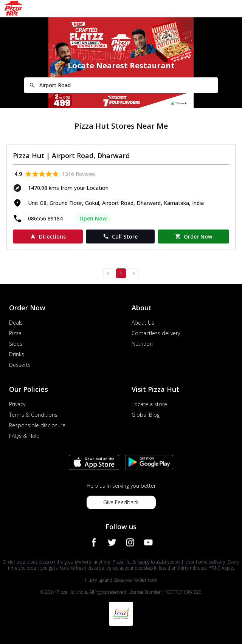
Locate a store (149, 404)
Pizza (15, 333)
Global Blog (146, 415)
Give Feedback (121, 502)
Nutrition (142, 344)
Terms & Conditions (33, 415)
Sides (16, 344)
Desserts (20, 365)
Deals (16, 323)
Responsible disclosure (37, 425)
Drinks (17, 354)
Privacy (17, 404)
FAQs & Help (24, 436)
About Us (143, 323)
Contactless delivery (156, 333)
